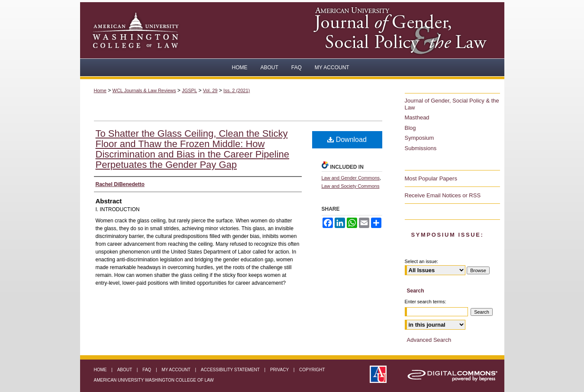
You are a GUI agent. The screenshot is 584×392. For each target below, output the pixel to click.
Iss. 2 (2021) (237, 90)
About (125, 370)
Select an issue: (422, 261)
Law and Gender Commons (351, 178)
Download (347, 140)
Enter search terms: (426, 302)
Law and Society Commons (351, 186)
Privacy (280, 370)
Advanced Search (429, 340)
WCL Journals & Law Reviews (144, 90)
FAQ (147, 370)
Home (100, 90)
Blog (410, 128)
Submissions (421, 148)
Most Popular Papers (431, 178)
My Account (176, 370)
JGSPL (189, 90)
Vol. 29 (210, 90)
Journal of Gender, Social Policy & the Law (452, 104)
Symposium (419, 138)
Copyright (312, 370)
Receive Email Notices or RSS (443, 195)
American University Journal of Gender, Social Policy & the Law (405, 30)
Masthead (417, 117)
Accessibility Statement (231, 370)
